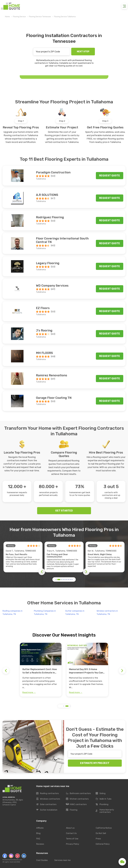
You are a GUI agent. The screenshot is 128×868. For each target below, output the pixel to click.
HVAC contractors (76, 804)
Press (98, 839)
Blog (38, 833)
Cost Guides (42, 860)
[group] (41, 670)
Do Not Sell (101, 833)
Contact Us (71, 833)
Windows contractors (48, 799)
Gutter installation (47, 810)
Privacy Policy (73, 844)
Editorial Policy (103, 844)
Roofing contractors (47, 793)
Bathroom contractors (78, 793)
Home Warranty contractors (105, 811)
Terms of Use (72, 839)
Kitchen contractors (77, 799)
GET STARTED (64, 511)
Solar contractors (46, 804)
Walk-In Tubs (104, 799)
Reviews (40, 844)
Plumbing (102, 804)
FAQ (38, 839)
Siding (101, 793)
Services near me (62, 860)
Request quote (110, 176)
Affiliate (40, 828)
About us (70, 828)
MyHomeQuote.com (15, 860)
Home (7, 17)
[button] (56, 580)
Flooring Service (19, 17)
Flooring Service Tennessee (40, 17)
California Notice (104, 828)
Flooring (72, 810)
